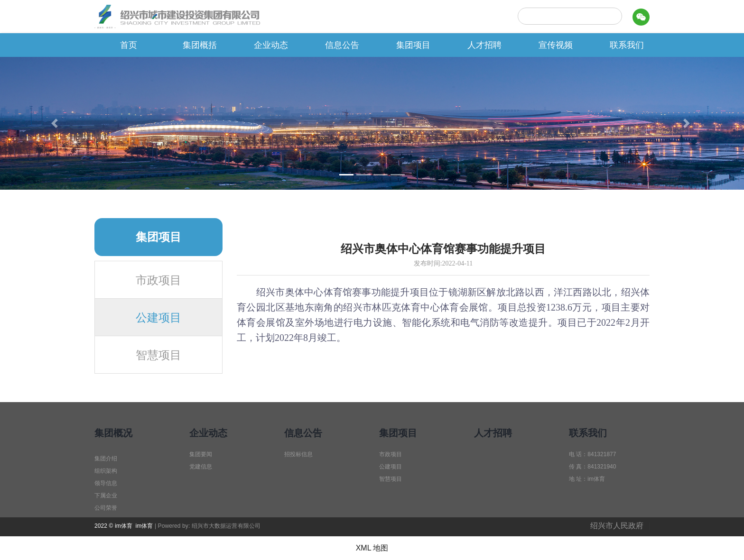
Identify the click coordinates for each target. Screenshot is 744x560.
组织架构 (106, 471)
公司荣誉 (106, 508)
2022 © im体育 (113, 526)
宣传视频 (556, 45)
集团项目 (413, 45)
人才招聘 (484, 45)
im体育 (144, 526)
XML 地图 (372, 548)
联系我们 (627, 45)
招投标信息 (298, 454)
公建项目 (158, 318)
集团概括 (200, 45)
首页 (129, 45)
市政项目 (158, 280)
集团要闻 (201, 454)
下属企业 (106, 496)
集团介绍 (106, 459)
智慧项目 (158, 355)
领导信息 (106, 483)
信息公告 (342, 45)
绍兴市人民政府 (617, 526)
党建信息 (201, 467)
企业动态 (271, 45)
